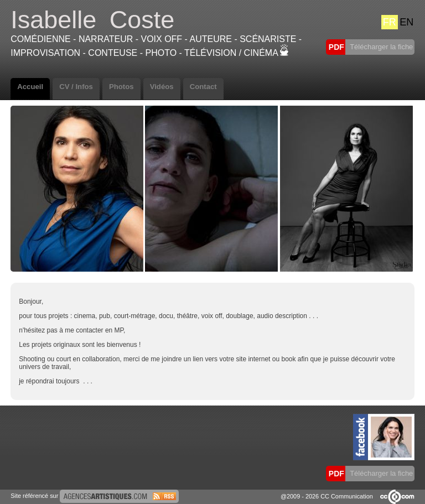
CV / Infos (76, 87)
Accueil (30, 87)
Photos (121, 87)
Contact (203, 87)
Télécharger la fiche (381, 47)
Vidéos (162, 87)
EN (406, 22)
